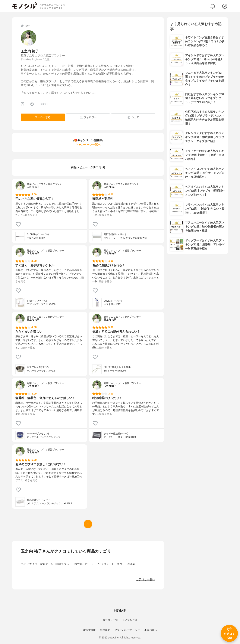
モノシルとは (130, 620)
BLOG (44, 104)
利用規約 (105, 630)
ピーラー (90, 564)
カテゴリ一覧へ (146, 579)
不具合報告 (151, 630)
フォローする (43, 117)
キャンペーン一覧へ (88, 145)
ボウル (78, 564)
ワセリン (104, 564)
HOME (120, 611)
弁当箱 (131, 564)
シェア (133, 117)
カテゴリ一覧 (110, 620)
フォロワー (88, 117)
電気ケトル (46, 564)
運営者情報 (89, 630)
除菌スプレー (64, 564)
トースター (118, 564)
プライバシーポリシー (127, 630)
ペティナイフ (29, 564)
